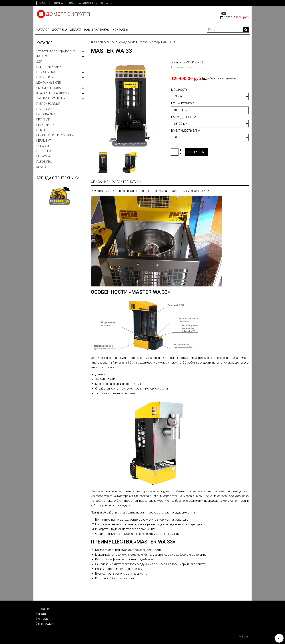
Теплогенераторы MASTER (156, 42)
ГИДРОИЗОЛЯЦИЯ (48, 104)
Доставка (57, 3)
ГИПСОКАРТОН (46, 114)
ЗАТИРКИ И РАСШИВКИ (52, 98)
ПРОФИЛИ (43, 120)
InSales (244, 636)
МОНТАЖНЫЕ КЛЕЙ (49, 83)
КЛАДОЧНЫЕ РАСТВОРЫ (53, 93)
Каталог (43, 3)
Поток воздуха (183, 103)
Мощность (179, 90)
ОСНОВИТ (43, 146)
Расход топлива (184, 117)
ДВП (39, 62)
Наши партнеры (88, 3)
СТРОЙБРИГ (44, 151)
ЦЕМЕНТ (42, 130)
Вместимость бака (186, 131)
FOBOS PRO (44, 162)
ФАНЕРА (42, 56)
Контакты (107, 3)
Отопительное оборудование (56, 51)
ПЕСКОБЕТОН (45, 125)
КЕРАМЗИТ (44, 141)
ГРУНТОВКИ (44, 109)
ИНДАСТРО (44, 156)
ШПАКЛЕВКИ (45, 77)
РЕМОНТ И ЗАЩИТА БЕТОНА (55, 135)
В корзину (196, 152)
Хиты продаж (45, 624)
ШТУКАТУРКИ (46, 72)
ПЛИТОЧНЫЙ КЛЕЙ (49, 67)
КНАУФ (41, 167)
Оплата (70, 3)
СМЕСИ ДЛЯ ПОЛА (49, 88)
